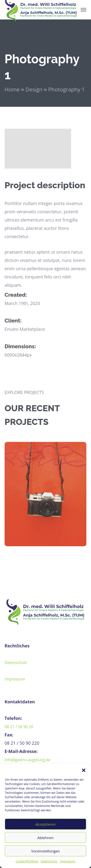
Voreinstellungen (45, 851)
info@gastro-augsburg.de (27, 760)
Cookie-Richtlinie (27, 861)
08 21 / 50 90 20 (19, 727)
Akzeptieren (45, 824)
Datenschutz (49, 861)
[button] (84, 770)
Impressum (68, 861)
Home (12, 89)
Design (34, 89)
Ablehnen (45, 838)
